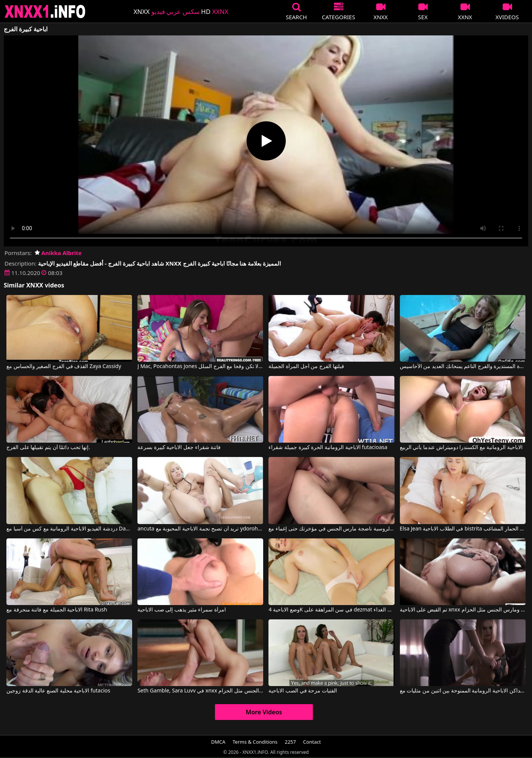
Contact (312, 742)
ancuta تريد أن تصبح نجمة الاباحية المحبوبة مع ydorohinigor (200, 529)
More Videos (264, 712)
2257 (290, 742)
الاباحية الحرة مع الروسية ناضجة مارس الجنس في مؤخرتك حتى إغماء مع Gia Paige (331, 529)
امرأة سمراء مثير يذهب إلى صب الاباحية (182, 610)
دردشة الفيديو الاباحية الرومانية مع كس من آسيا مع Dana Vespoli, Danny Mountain (69, 529)
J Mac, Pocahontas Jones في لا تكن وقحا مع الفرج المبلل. (200, 367)
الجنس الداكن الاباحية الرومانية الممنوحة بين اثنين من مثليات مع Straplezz (463, 691)
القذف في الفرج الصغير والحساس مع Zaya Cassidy (64, 367)
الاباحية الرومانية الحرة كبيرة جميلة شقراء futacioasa (328, 448)
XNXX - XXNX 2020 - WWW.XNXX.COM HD (45, 11)
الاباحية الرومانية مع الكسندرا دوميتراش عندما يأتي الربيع (461, 448)
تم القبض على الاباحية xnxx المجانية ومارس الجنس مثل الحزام (463, 610)
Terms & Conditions (255, 742)
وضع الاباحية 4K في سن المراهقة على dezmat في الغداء (331, 610)
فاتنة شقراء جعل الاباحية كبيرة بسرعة (179, 448)
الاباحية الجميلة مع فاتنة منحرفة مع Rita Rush (57, 610)
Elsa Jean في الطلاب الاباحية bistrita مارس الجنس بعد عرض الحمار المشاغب (463, 529)
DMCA (218, 742)
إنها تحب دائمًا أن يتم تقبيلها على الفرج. (48, 448)
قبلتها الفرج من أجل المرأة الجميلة (306, 367)
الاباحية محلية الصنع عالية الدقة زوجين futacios (58, 691)
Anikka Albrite (58, 253)
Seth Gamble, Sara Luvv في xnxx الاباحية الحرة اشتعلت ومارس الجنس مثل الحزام (200, 691)
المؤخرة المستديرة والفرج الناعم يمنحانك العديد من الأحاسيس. (463, 367)
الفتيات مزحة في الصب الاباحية (303, 691)
